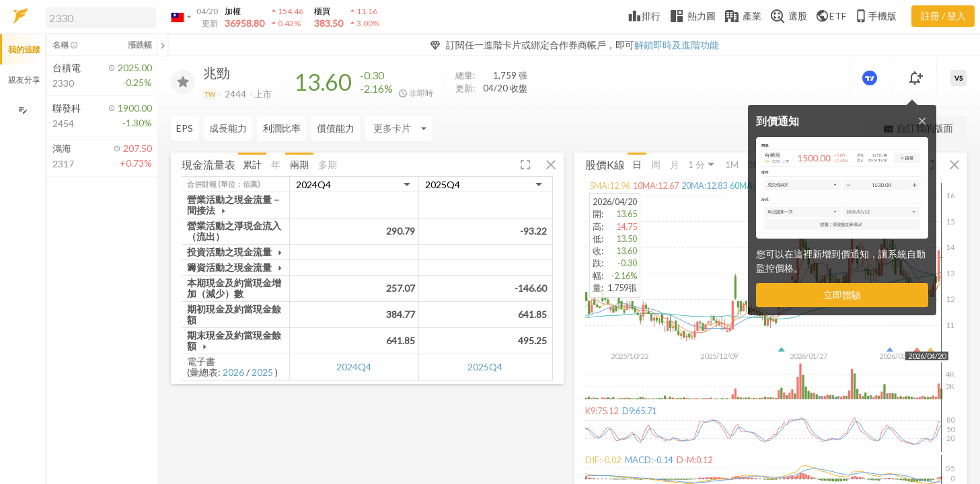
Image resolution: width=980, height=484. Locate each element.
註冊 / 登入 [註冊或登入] (943, 16)
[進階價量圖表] (871, 78)
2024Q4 (354, 367)
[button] (98, 17)
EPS (185, 128)
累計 (252, 164)
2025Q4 (485, 367)
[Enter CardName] (399, 128)
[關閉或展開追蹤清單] (163, 45)
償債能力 (336, 128)
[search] (101, 17)
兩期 (299, 164)
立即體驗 (842, 295)
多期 (328, 164)
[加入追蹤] (183, 82)
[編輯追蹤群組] (23, 110)
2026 (233, 372)
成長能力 (228, 128)
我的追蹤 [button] (24, 49)
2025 (262, 372)
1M (732, 164)
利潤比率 (282, 128)
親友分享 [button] (24, 80)
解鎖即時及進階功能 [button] (677, 45)
